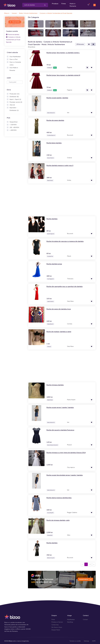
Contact (85, 619)
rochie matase (53, 32)
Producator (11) (14, 93)
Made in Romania (73, 4)
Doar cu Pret (14, 58)
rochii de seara (36, 23)
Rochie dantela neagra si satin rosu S (61, 164)
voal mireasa (70, 32)
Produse (56, 3)
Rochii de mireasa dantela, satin (59, 519)
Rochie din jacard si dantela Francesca (62, 429)
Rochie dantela (53, 218)
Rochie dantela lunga (55, 263)
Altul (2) (12, 104)
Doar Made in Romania (14, 68)
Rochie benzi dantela (55, 142)
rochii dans (36, 32)
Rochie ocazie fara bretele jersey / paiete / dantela (66, 474)
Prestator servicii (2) (16, 101)
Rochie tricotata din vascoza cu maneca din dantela (67, 240)
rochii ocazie (53, 23)
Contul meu (55, 624)
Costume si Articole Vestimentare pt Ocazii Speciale (13, 39)
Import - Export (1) (15, 98)
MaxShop (70, 621)
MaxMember (71, 619)
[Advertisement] (15, 168)
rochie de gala (88, 23)
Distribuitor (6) (14, 96)
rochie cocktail (88, 32)
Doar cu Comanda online (15, 63)
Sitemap (86, 640)
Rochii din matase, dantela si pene (60, 331)
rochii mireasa (70, 23)
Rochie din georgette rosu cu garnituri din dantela (66, 285)
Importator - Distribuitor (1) (14, 108)
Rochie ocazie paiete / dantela (58, 97)
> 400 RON (13, 129)
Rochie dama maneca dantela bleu (60, 497)
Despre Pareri (56, 629)
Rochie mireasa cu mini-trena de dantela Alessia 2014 (68, 452)
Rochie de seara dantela (56, 119)
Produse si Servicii (57, 621)
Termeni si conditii (75, 640)
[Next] (94, 563)
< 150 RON (13, 124)
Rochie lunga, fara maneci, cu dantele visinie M (65, 74)
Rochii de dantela (13, 34)
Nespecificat (13, 121)
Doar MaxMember (15, 56)
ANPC (94, 640)
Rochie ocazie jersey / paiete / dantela (62, 406)
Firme (64, 3)
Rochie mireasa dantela (56, 384)
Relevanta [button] (80, 43)
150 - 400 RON (14, 127)
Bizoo (11, 640)
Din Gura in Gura (57, 626)
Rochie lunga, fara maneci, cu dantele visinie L (65, 52)
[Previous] (82, 563)
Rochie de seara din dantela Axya (60, 308)
